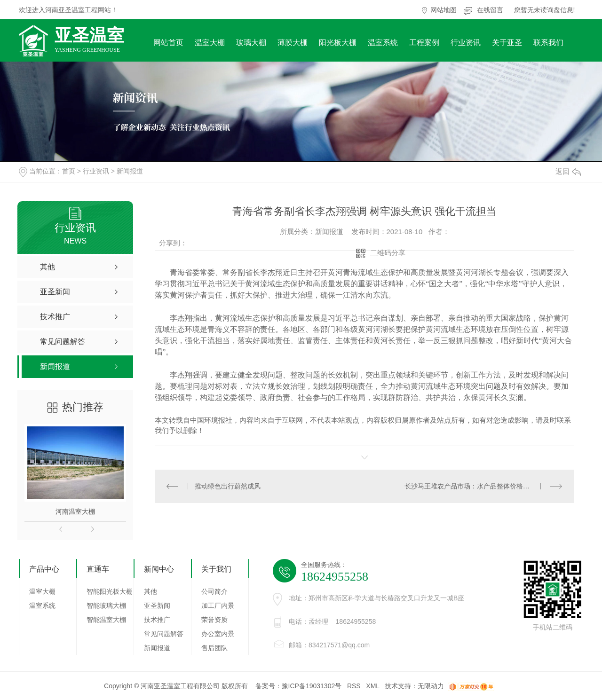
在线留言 (490, 10)
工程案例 (424, 43)
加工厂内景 (218, 606)
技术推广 (157, 620)
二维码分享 (388, 253)
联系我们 (548, 43)
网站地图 (444, 10)
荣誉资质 (214, 620)
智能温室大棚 (106, 620)
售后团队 (214, 648)
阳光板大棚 (338, 43)
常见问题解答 (164, 634)
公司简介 (214, 591)
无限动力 (431, 686)
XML (372, 686)
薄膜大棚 (293, 43)
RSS (354, 686)
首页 (69, 171)
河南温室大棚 (75, 511)
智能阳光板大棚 (110, 591)
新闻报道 (130, 171)
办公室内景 (218, 634)
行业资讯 (466, 43)
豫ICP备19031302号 (312, 686)
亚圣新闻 (157, 606)
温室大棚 (210, 43)
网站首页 (168, 43)
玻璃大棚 (251, 43)
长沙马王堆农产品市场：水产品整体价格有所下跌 (477, 486)
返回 (568, 171)
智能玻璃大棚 (106, 606)
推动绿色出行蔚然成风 (228, 486)
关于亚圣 (507, 43)
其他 (150, 591)
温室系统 (383, 43)
